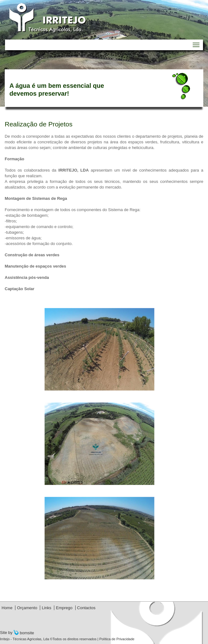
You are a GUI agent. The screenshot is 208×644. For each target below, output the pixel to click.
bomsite (24, 633)
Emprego (64, 608)
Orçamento (27, 608)
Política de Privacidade (117, 639)
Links (46, 608)
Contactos (86, 608)
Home (7, 608)
